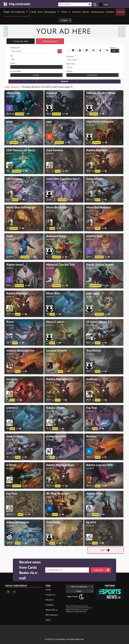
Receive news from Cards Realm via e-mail (30, 570)
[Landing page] (5, 4)
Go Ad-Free (121, 12)
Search (64, 81)
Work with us (52, 610)
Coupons (50, 605)
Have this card (15, 48)
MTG (8, 87)
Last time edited (16, 71)
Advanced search (50, 41)
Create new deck (21, 41)
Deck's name (71, 64)
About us (50, 600)
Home (48, 589)
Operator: (113, 48)
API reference (52, 615)
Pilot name (70, 56)
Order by (69, 71)
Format (13, 63)
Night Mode (72, 596)
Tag (11, 56)
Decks (15, 87)
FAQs (48, 620)
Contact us (50, 595)
